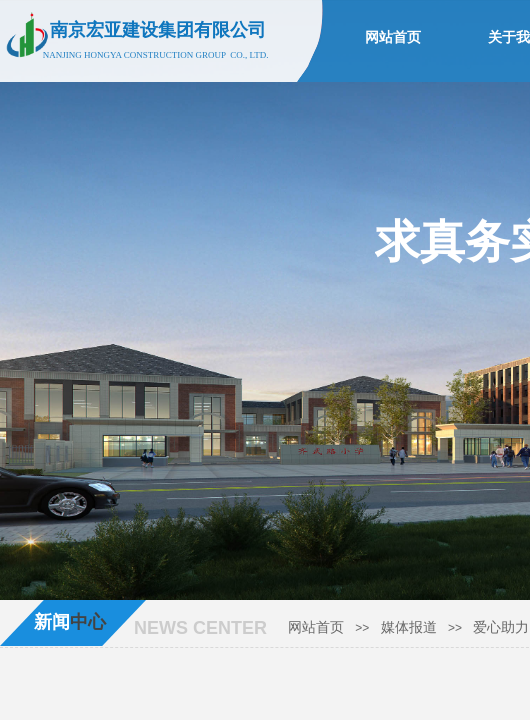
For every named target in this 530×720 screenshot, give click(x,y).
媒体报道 (409, 627)
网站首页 (316, 627)
